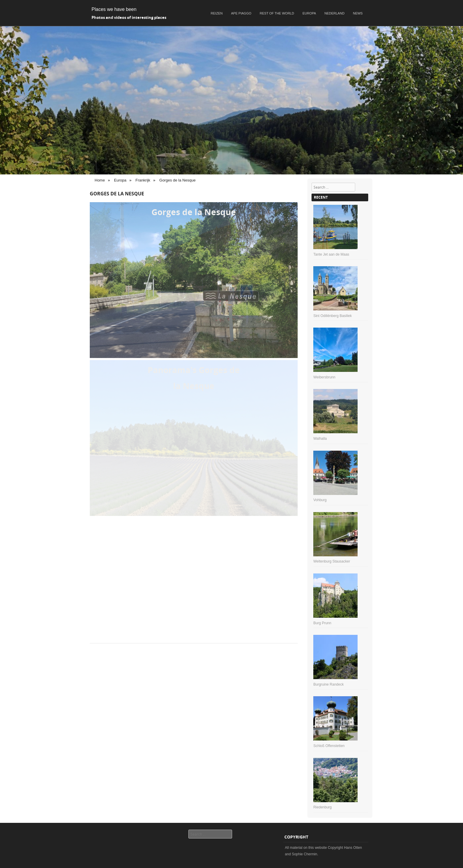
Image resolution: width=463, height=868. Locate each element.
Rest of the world (277, 13)
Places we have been (114, 9)
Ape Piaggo (241, 13)
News (358, 13)
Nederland (335, 13)
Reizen (217, 13)
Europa (309, 13)
